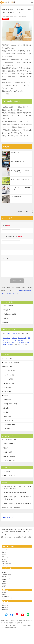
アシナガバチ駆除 (10, 371)
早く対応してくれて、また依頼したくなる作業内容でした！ (21, 171)
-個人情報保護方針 (6, 596)
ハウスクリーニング (11, 334)
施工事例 (4, 556)
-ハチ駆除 (4, 582)
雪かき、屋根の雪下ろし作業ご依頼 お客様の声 (17, 503)
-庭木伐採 (4, 583)
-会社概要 (4, 593)
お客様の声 (4, 554)
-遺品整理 (4, 573)
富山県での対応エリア (10, 440)
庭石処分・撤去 (8, 358)
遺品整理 (6, 318)
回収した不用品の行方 (10, 456)
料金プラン (7, 448)
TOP (17, 531)
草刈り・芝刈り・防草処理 (11, 362)
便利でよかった (15, 153)
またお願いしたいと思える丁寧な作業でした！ (21, 189)
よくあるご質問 (8, 452)
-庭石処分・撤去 (5, 576)
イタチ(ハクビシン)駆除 (10, 404)
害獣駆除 (6, 396)
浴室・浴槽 (17, 340)
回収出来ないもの (10, 460)
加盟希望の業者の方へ (9, 517)
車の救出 (8, 429)
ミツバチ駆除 (9, 379)
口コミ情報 (5, 19)
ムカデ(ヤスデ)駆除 (9, 383)
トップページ (5, 549)
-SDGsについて (5, 606)
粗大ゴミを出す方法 (9, 475)
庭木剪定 (6, 412)
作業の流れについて (9, 444)
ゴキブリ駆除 (7, 391)
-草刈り (3, 587)
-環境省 (3, 604)
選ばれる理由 (5, 553)
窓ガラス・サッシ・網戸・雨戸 (20, 342)
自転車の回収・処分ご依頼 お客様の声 (15, 493)
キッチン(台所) (22, 338)
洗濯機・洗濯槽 (7, 345)
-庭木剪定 (4, 585)
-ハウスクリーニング (6, 578)
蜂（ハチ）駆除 (8, 367)
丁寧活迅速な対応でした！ (18, 197)
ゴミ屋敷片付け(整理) (10, 314)
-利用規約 (4, 595)
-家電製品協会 (5, 608)
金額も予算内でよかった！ (18, 162)
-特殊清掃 (4, 580)
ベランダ (8, 342)
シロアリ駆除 (7, 387)
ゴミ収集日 (7, 471)
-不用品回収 (4, 571)
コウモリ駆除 (7, 400)
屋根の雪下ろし (10, 420)
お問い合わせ (5, 561)
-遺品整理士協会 (5, 609)
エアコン (14, 338)
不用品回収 (7, 310)
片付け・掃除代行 (9, 306)
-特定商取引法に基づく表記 (7, 598)
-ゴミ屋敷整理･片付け (6, 574)
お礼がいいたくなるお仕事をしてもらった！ (21, 180)
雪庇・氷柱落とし (10, 425)
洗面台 (23, 340)
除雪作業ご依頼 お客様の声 (12, 507)
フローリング (7, 338)
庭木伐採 (6, 408)
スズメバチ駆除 (10, 375)
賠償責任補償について (6, 563)
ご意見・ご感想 (5, 558)
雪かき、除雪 (7, 416)
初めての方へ (5, 551)
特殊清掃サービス (9, 322)
